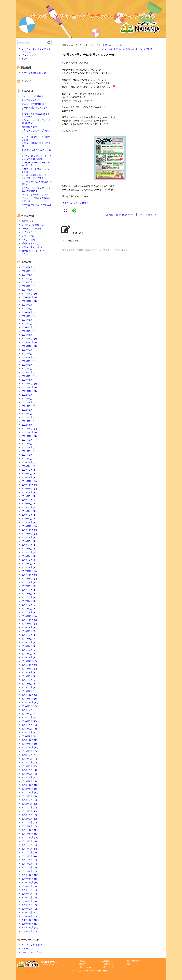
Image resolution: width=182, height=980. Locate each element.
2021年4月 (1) (29, 459)
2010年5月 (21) (29, 901)
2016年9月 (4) (29, 627)
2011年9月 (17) (29, 841)
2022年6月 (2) (29, 406)
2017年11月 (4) (29, 575)
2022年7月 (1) (29, 402)
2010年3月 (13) (29, 909)
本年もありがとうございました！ (36, 132)
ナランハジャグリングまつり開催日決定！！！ (36, 122)
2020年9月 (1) (29, 462)
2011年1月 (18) (29, 871)
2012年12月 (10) (30, 785)
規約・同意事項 (133, 961)
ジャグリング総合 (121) (33, 225)
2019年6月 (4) (29, 504)
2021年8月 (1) (29, 444)
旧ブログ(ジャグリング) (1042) (33, 252)
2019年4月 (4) (29, 511)
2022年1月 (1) (29, 425)
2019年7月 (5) (29, 500)
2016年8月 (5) (29, 631)
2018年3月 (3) (29, 560)
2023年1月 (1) (29, 380)
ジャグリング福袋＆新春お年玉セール (36, 199)
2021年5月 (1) (29, 455)
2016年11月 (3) (29, 620)
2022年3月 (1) (29, 417)
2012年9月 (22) (29, 796)
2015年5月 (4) (29, 687)
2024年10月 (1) (29, 301)
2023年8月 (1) (29, 353)
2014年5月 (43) (29, 721)
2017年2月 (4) (29, 609)
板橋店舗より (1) (30, 243)
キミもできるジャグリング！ (36, 194)
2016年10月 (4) (29, 624)
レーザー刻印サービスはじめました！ (36, 138)
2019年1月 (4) (29, 522)
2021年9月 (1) (29, 440)
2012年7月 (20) (29, 804)
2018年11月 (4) (29, 530)
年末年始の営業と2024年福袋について (36, 206)
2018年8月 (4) (29, 541)
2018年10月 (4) (29, 534)
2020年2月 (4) (29, 474)
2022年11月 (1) (29, 387)
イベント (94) (28, 240)
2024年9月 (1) (29, 305)
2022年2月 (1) (29, 421)
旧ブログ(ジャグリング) (115, 45)
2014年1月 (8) (29, 736)
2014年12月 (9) (29, 695)
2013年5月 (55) (29, 766)
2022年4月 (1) (29, 414)
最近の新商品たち (30, 100)
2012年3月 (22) (29, 819)
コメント (26, 59)
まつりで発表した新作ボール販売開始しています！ (36, 177)
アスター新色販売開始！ (34, 104)
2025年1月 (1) (29, 290)
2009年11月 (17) (30, 924)
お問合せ (82, 961)
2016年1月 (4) (29, 657)
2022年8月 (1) (29, 399)
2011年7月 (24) (29, 849)
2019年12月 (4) (29, 481)
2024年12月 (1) (29, 293)
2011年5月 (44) (29, 856)
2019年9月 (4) (29, 492)
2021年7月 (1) (29, 447)
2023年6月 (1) (29, 361)
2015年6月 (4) (29, 684)
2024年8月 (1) (29, 308)
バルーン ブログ (30, 949)
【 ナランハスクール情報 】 (76, 203)
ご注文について (85, 967)
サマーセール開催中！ (33, 96)
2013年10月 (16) (30, 747)
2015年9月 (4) (29, 672)
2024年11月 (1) (29, 297)
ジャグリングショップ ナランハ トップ (36, 50)
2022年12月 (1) (29, 383)
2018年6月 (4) (29, 549)
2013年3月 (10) (29, 774)
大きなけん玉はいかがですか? (119, 49)
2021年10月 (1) (29, 436)
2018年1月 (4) (29, 567)
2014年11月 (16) (30, 699)
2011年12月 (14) (30, 830)
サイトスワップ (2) (31, 232)
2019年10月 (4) (29, 489)
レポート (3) (28, 236)
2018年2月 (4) (29, 564)
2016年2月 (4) (29, 654)
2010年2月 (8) (29, 912)
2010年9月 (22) (29, 886)
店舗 (128, 964)
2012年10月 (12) (30, 792)
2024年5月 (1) (29, 320)
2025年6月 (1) (29, 271)
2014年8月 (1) (29, 710)
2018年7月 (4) (29, 545)
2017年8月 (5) (29, 586)
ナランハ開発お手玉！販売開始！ (36, 144)
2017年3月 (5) (29, 605)
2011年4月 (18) (29, 860)
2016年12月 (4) (29, 616)
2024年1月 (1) (29, 335)
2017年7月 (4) (29, 590)
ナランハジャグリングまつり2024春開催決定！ (36, 189)
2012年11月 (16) (30, 789)
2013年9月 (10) (29, 751)
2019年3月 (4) (29, 515)
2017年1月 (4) (29, 612)
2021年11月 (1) (29, 432)
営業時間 (82, 964)
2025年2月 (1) (29, 286)
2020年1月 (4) (29, 477)
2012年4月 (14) (29, 815)
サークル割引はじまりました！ (35, 109)
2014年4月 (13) (29, 725)
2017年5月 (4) (29, 597)
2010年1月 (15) (29, 916)
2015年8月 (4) (29, 676)
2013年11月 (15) (30, 744)
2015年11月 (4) (29, 665)
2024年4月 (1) (29, 323)
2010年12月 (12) (30, 875)
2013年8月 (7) (29, 755)
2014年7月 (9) (29, 714)
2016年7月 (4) (29, 635)
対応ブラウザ (108, 967)
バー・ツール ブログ (32, 952)
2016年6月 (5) (29, 639)
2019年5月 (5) (29, 507)
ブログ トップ (29, 55)
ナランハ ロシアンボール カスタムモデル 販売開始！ (37, 157)
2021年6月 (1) (29, 451)
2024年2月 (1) (29, 331)
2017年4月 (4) (29, 601)
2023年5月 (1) (29, 365)
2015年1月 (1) (29, 691)
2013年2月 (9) (29, 777)
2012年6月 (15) (29, 807)
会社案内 (106, 961)
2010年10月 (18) (30, 882)
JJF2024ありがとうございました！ (36, 151)
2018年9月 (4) (29, 537)
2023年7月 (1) (29, 357)
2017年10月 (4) (29, 579)
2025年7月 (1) (29, 267)
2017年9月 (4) (29, 582)
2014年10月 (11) (30, 702)
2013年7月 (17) (29, 759)
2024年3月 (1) (29, 327)
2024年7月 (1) (29, 312)
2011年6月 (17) (29, 852)
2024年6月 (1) (29, 316)
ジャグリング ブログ (32, 945)
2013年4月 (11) (29, 770)
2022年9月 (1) (29, 395)
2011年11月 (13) (30, 834)
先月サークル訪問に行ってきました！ (36, 170)
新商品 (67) (27, 221)
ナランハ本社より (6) (32, 247)
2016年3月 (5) (29, 650)
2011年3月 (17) (29, 864)
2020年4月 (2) (29, 466)
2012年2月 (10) (29, 822)
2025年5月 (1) (29, 275)
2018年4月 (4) (29, 556)
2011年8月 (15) (29, 845)
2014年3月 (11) (29, 729)
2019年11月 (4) (29, 485)
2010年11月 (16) (30, 879)
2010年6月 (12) (29, 897)
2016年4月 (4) (29, 646)
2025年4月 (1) (29, 278)
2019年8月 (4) (29, 496)
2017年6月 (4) (29, 594)
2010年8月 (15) (29, 890)
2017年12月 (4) (29, 571)
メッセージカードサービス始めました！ (36, 164)
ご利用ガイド (108, 964)
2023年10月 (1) (29, 346)
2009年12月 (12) (30, 920)
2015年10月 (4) (29, 669)
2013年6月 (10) (29, 762)
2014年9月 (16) (29, 706)
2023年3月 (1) (29, 372)
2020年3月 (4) (29, 470)
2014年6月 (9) (29, 717)
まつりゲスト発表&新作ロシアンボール (36, 115)
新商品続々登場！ (30, 127)
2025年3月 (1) (29, 282)
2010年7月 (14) (29, 894)
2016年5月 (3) (29, 642)
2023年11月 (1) (29, 342)
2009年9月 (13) (29, 931)
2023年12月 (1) (29, 338)
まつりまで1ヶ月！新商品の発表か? (37, 183)
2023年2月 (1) (29, 376)
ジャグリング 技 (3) (31, 228)
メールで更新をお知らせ (34, 73)
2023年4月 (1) (29, 368)
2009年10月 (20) (30, 927)
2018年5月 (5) (29, 552)
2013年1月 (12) (29, 781)
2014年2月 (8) (29, 732)
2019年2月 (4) (29, 519)
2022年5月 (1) (29, 410)
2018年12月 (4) (29, 526)
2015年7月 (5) (29, 680)
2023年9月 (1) (29, 350)
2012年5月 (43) (29, 811)
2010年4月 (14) (29, 905)
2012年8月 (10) (29, 800)
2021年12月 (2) (29, 429)
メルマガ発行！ (146, 49)
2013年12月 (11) (30, 740)
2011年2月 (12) (29, 867)
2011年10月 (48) (30, 837)
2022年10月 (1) (29, 391)
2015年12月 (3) (29, 661)
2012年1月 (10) (29, 826)
